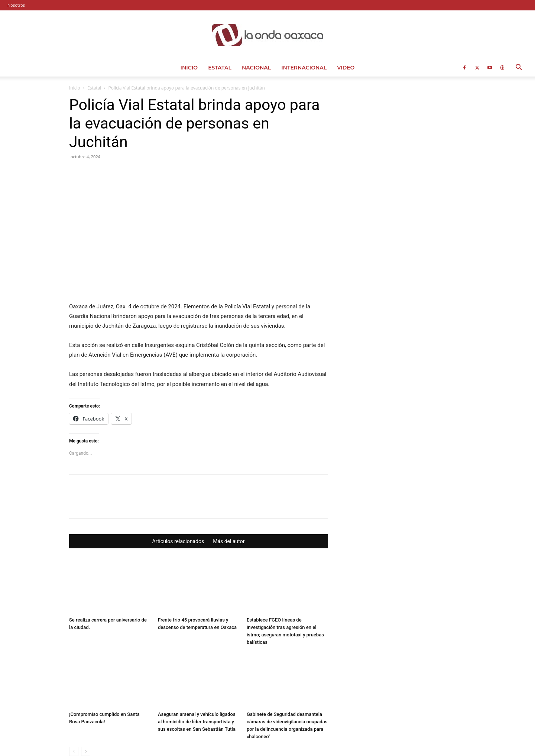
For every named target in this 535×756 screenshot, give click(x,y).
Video (346, 68)
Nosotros (16, 5)
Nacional (256, 68)
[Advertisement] (406, 142)
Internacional (304, 68)
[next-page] (86, 705)
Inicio (189, 68)
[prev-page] (74, 705)
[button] (519, 68)
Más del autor (229, 495)
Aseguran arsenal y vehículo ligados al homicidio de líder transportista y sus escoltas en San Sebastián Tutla (197, 676)
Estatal (220, 68)
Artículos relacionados (178, 495)
